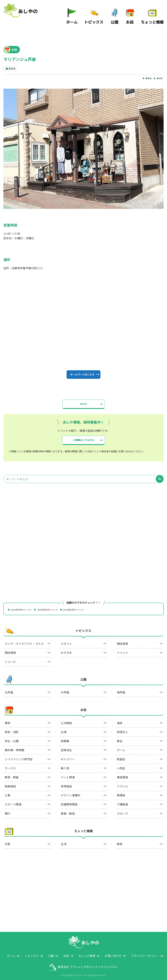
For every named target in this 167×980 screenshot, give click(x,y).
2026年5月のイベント (53, 606)
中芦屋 (65, 689)
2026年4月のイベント (23, 606)
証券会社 (66, 747)
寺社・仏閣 (12, 738)
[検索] (160, 476)
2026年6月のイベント (83, 606)
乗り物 (65, 765)
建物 (8, 720)
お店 (136, 17)
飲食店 (121, 756)
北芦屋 (9, 689)
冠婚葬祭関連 (69, 801)
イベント (122, 649)
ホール (121, 747)
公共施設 (66, 720)
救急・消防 (12, 729)
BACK (83, 398)
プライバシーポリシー (145, 952)
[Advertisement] (83, 514)
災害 (8, 841)
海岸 (120, 720)
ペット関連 (68, 774)
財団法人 (122, 729)
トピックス (102, 17)
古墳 (64, 729)
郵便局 (121, 792)
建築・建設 (68, 810)
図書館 (65, 738)
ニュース (10, 659)
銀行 (8, 810)
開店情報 (122, 640)
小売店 (121, 765)
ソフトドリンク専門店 (19, 756)
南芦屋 (121, 689)
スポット (66, 640)
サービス (10, 765)
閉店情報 (10, 649)
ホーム (85, 17)
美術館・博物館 (14, 747)
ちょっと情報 (155, 17)
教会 (120, 738)
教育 (120, 841)
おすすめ (66, 649)
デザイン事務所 (70, 792)
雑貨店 (147, 68)
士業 (8, 792)
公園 (121, 17)
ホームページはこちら (82, 366)
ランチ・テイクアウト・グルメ (24, 640)
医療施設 (10, 783)
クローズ (122, 810)
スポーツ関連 (13, 801)
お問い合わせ (113, 952)
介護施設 (122, 801)
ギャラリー (68, 756)
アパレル (122, 783)
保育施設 (66, 783)
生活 (64, 841)
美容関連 (122, 774)
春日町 (159, 68)
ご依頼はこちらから (83, 435)
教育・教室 (12, 774)
